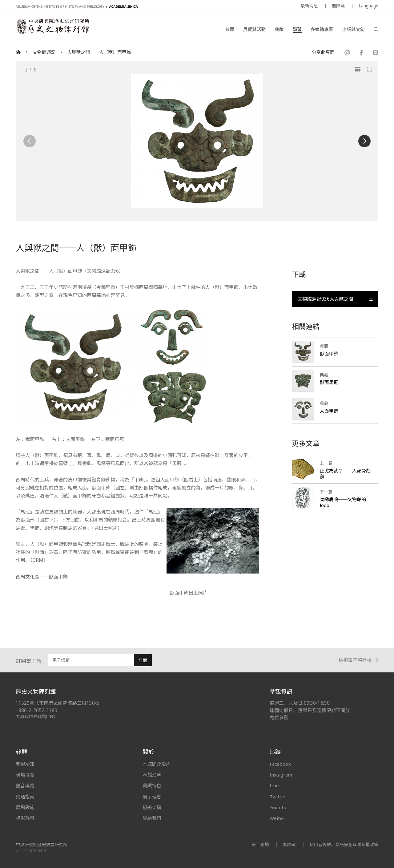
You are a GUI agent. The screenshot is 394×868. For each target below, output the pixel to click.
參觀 (229, 29)
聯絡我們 (152, 818)
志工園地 (260, 844)
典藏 (279, 29)
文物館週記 (44, 52)
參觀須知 (25, 764)
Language (368, 6)
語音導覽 (25, 785)
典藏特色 (152, 785)
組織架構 (152, 807)
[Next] (364, 141)
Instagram (281, 774)
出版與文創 (353, 29)
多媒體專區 (322, 29)
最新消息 (309, 6)
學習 (297, 29)
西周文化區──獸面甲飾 (42, 576)
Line (274, 785)
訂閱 (143, 660)
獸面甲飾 (329, 354)
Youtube (279, 807)
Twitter (278, 796)
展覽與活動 (254, 29)
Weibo (277, 818)
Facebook (280, 764)
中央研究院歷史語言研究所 (42, 844)
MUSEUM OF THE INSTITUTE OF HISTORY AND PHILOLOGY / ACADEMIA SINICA (77, 7)
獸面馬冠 (329, 382)
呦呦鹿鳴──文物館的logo (343, 503)
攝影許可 (25, 818)
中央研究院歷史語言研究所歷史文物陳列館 (53, 26)
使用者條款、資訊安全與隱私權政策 (344, 844)
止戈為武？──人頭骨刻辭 (345, 474)
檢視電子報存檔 (358, 660)
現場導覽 (25, 774)
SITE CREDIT (39, 851)
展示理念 (152, 796)
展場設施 (25, 807)
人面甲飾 (329, 411)
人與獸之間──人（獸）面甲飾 (99, 52)
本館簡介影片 (157, 764)
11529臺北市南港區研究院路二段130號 (58, 703)
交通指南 (25, 796)
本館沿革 (152, 774)
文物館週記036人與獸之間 (335, 299)
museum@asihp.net (36, 716)
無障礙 (338, 6)
